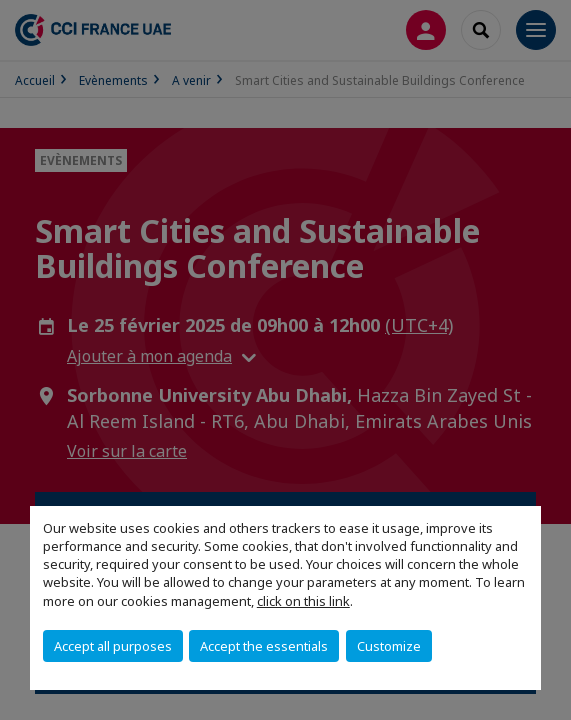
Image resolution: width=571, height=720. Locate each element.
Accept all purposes (113, 646)
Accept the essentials (264, 646)
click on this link (303, 601)
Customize (389, 646)
